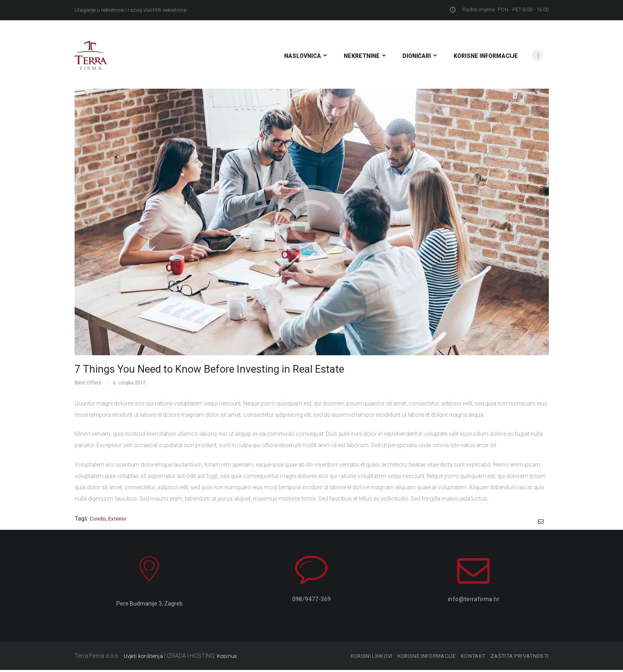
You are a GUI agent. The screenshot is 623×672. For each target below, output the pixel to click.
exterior (119, 518)
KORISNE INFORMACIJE (418, 658)
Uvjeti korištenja (143, 658)
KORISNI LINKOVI (359, 658)
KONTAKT (469, 658)
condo (98, 518)
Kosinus (228, 658)
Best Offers (88, 383)
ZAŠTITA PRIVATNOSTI (519, 658)
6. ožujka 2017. (130, 383)
